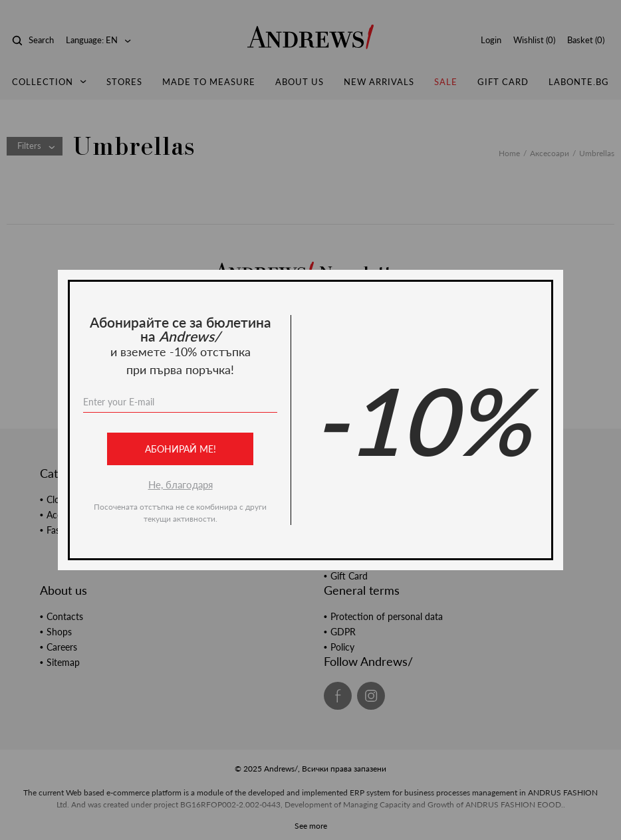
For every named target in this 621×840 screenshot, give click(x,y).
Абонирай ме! (181, 449)
